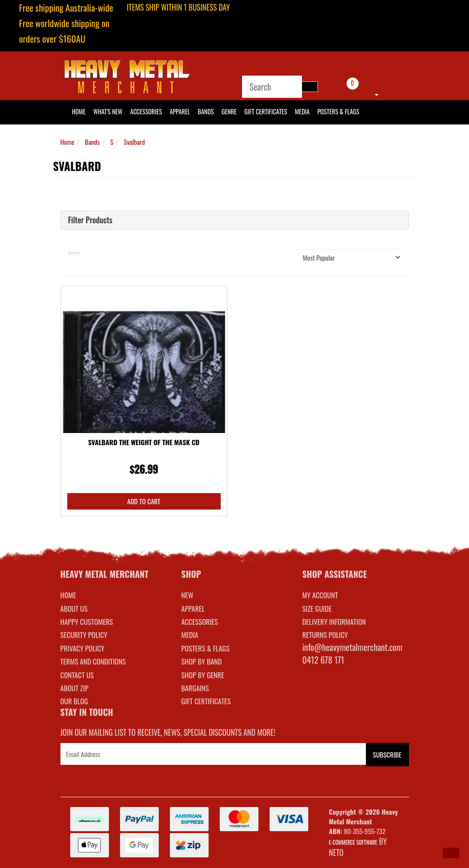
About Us (74, 608)
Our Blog (74, 701)
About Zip (75, 688)
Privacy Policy (83, 648)
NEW (188, 595)
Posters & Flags (338, 111)
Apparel (180, 111)
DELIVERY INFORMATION (334, 621)
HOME (79, 111)
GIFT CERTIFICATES (206, 701)
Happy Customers (87, 621)
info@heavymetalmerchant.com (353, 647)
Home (68, 142)
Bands (206, 111)
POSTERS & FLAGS (206, 648)
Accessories (146, 111)
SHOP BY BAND (202, 661)
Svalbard (135, 142)
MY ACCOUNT (320, 595)
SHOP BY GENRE (203, 675)
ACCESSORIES (200, 621)
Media (302, 111)
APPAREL (193, 608)
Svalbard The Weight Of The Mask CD (144, 442)
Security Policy (84, 635)
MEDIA (190, 635)
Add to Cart (144, 501)
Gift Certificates (266, 111)
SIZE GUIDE (317, 608)
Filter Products (91, 220)
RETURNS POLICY (325, 635)
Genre (229, 111)
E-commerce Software (353, 842)
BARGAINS (195, 688)
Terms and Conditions (93, 661)
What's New (108, 111)
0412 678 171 (324, 660)
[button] (451, 853)
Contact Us (77, 675)
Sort (277, 257)
